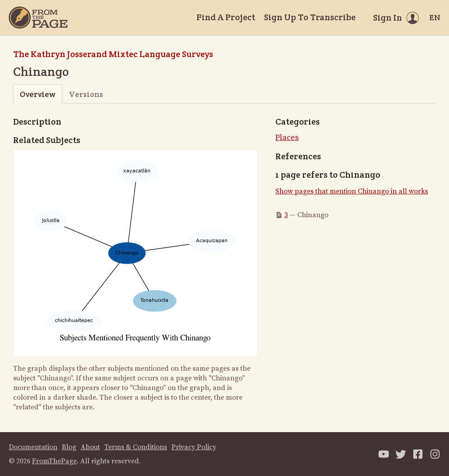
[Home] (38, 18)
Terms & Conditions (136, 447)
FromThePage (54, 461)
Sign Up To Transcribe (310, 17)
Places (287, 138)
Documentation (33, 447)
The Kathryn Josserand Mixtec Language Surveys (113, 54)
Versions (86, 94)
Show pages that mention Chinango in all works (352, 191)
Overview (37, 94)
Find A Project (226, 17)
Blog (69, 447)
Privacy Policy (194, 447)
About (90, 447)
